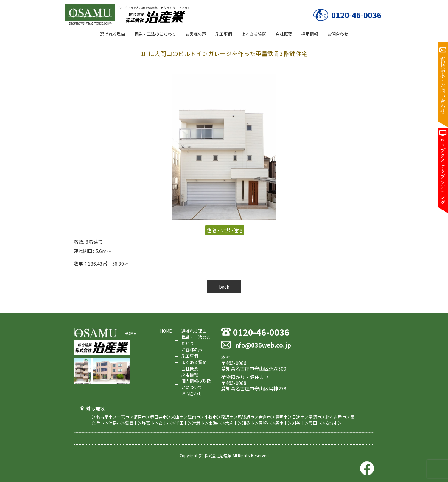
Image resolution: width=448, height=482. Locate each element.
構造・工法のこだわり (155, 34)
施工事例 (224, 34)
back (224, 287)
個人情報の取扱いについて (196, 384)
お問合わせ (338, 34)
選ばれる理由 (113, 34)
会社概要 (284, 34)
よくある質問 (254, 34)
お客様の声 (196, 34)
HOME (130, 333)
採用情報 (310, 34)
